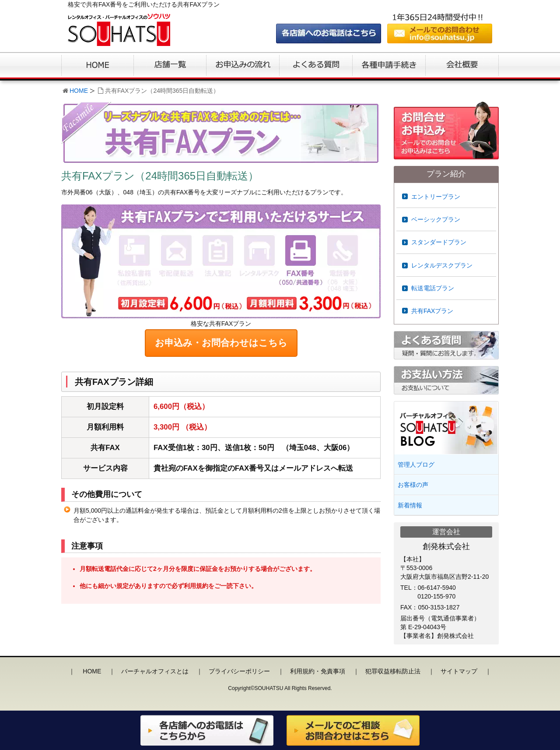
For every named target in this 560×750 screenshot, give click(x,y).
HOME (79, 91)
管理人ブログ (416, 465)
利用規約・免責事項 (318, 671)
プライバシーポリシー (239, 671)
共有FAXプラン (432, 311)
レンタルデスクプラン (442, 265)
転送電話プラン (433, 288)
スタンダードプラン (439, 242)
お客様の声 (413, 485)
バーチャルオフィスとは (155, 671)
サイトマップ (459, 671)
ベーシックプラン (436, 219)
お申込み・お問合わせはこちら (221, 343)
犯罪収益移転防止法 (393, 671)
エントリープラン (436, 197)
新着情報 (410, 505)
